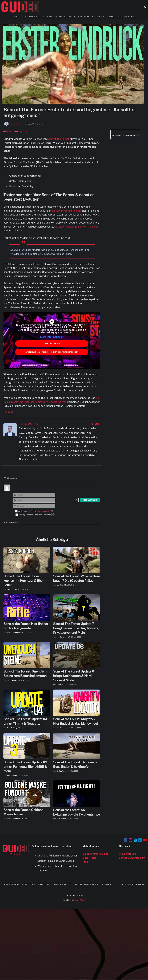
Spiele (8, 413)
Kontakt (107, 884)
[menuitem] (9, 132)
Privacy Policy (44, 511)
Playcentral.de (127, 854)
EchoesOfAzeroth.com (132, 858)
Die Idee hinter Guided (96, 854)
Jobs (85, 862)
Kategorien (98, 17)
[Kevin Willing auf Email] (97, 424)
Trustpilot (16, 854)
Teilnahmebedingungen (130, 884)
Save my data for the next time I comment (35, 515)
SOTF (50, 17)
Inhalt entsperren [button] (52, 343)
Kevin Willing (15, 124)
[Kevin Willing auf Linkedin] (91, 424)
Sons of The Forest (58, 139)
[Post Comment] (90, 500)
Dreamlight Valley (65, 17)
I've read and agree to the (34, 511)
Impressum (45, 884)
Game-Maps (114, 17)
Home (15, 17)
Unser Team (90, 858)
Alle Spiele (84, 17)
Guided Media (79, 900)
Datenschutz (62, 884)
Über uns (129, 17)
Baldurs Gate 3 (37, 17)
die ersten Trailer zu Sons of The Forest (77, 227)
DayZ (23, 17)
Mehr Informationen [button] (52, 337)
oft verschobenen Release (67, 211)
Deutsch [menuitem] (11, 132)
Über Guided (11, 884)
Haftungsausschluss (86, 884)
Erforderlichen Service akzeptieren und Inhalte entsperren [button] (52, 352)
